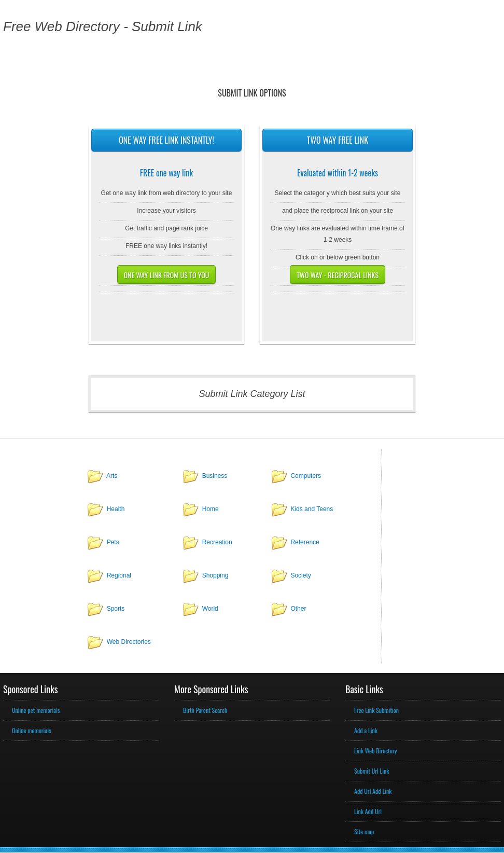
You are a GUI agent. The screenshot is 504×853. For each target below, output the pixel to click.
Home (211, 509)
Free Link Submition (376, 710)
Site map (364, 831)
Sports (116, 609)
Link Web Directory (375, 751)
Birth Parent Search (205, 710)
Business (215, 476)
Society (300, 575)
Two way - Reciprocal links (338, 275)
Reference (305, 542)
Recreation (217, 542)
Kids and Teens (312, 509)
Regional (119, 575)
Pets (113, 542)
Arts (112, 476)
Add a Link (366, 730)
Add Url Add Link (373, 791)
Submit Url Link (372, 771)
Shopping (215, 575)
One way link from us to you (167, 275)
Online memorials (32, 730)
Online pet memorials (36, 710)
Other (298, 609)
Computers (306, 476)
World (210, 609)
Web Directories (129, 642)
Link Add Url (368, 811)
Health (116, 509)
